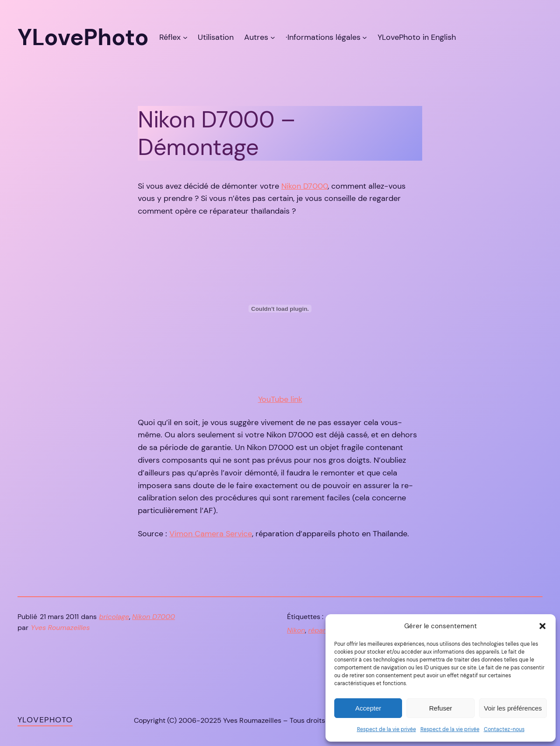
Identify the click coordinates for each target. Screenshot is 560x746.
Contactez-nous (504, 729)
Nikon (296, 630)
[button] (542, 626)
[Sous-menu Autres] (273, 37)
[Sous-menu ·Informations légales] (365, 37)
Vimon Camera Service (211, 534)
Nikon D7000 (304, 186)
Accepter (368, 708)
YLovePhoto (45, 720)
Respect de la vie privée (387, 729)
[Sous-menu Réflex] (185, 37)
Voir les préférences (513, 708)
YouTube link (280, 399)
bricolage (114, 617)
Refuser (441, 708)
